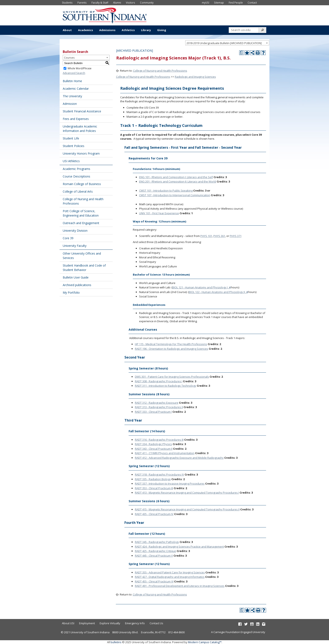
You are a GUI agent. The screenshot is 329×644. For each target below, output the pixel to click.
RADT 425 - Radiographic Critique (155, 551)
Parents (82, 3)
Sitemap (219, 3)
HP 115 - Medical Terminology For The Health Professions (171, 344)
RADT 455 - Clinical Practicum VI (154, 581)
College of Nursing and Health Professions (83, 201)
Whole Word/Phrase (80, 68)
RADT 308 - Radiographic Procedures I (159, 381)
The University (72, 96)
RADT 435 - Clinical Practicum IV (154, 514)
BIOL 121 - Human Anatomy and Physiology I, (201, 287)
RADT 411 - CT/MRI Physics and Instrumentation (165, 453)
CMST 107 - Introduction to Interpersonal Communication (175, 195)
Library (146, 30)
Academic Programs (76, 169)
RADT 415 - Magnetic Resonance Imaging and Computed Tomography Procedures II (187, 509)
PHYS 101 (206, 236)
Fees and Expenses (76, 119)
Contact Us (156, 623)
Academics (86, 30)
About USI (68, 623)
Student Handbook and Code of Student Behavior (84, 268)
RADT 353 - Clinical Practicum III (154, 488)
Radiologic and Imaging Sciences (195, 77)
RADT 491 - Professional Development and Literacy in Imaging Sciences (180, 586)
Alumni (117, 3)
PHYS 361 (219, 236)
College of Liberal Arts (78, 191)
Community (147, 3)
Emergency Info (135, 623)
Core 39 (68, 238)
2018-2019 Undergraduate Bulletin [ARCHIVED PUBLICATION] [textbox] (224, 43)
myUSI (206, 3)
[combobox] (227, 43)
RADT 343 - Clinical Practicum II (154, 449)
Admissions (107, 30)
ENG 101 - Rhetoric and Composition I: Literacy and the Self (176, 177)
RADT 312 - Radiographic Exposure (157, 403)
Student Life (71, 138)
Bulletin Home (72, 81)
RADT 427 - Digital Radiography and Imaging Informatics (170, 577)
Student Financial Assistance (82, 111)
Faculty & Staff (100, 3)
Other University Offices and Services (82, 256)
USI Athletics (71, 161)
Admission (70, 104)
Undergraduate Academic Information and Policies (80, 129)
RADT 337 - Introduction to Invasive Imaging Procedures (170, 484)
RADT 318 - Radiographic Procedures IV (159, 474)
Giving (162, 30)
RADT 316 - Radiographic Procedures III (159, 440)
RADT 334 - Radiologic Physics (153, 444)
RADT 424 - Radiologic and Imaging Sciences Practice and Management (179, 547)
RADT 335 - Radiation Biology (153, 479)
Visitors (131, 3)
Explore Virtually (110, 623)
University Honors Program (81, 153)
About (67, 30)
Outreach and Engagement (81, 223)
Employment (87, 623)
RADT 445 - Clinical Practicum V (154, 556)
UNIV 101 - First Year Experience (159, 213)
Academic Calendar (76, 89)
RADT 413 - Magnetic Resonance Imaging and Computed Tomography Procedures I (187, 493)
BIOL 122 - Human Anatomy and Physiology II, (218, 292)
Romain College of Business (82, 184)
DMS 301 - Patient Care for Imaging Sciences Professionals (172, 377)
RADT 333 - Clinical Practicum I (153, 412)
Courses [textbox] (69, 58)
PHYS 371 (236, 236)
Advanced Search (74, 73)
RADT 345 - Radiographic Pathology (157, 542)
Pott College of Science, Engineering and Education (81, 213)
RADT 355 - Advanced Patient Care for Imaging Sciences (170, 572)
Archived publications (77, 285)
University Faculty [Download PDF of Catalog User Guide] (75, 246)
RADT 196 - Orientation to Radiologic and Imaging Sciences (172, 349)
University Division (75, 231)
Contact (252, 3)
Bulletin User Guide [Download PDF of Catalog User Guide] (76, 277)
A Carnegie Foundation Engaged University (238, 632)
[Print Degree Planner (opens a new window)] (242, 53)
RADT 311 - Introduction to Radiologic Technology (166, 386)
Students (67, 3)
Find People (236, 3)
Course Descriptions (76, 176)
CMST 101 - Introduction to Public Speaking (166, 191)
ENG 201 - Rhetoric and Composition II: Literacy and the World (178, 181)
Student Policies (74, 146)
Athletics (128, 30)
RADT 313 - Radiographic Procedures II (159, 407)
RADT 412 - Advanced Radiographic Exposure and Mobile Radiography (179, 458)
